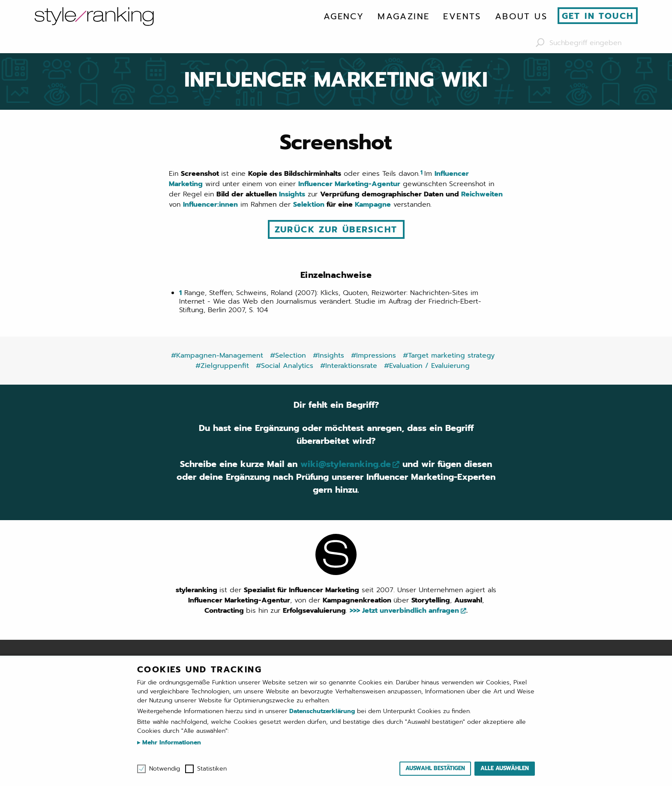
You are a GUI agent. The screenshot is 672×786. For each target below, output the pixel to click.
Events (462, 16)
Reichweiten (482, 194)
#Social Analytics (285, 366)
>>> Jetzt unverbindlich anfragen (404, 611)
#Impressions (373, 355)
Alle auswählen (505, 768)
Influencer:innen (210, 205)
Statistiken (212, 769)
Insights (292, 194)
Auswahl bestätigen (435, 768)
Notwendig (165, 769)
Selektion (309, 205)
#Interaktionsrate (349, 366)
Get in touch (598, 16)
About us (521, 16)
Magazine (403, 16)
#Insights (328, 355)
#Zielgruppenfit (222, 366)
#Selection (288, 355)
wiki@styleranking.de (346, 464)
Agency (344, 16)
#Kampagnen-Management (217, 355)
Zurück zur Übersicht (336, 229)
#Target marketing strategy (449, 355)
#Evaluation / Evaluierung (427, 366)
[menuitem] (344, 16)
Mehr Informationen (171, 742)
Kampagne (373, 205)
